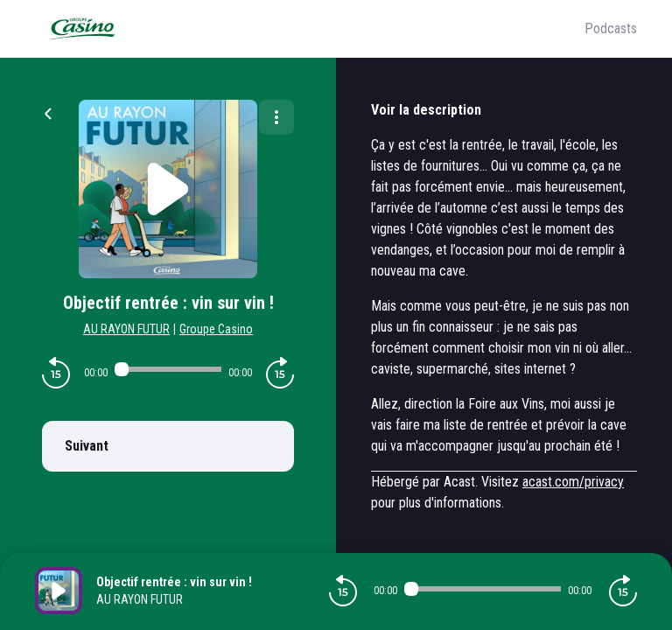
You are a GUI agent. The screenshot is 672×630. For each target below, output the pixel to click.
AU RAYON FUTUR (126, 329)
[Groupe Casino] (310, 29)
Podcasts (611, 28)
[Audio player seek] (168, 369)
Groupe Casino (216, 329)
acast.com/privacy (573, 482)
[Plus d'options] (276, 117)
